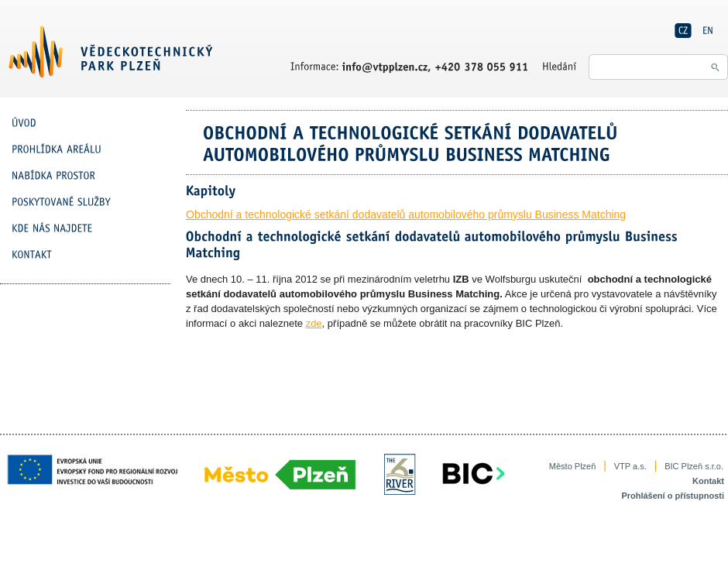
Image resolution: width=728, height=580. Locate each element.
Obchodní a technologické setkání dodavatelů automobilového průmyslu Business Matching (406, 214)
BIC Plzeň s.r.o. (694, 466)
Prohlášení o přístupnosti (673, 496)
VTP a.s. (630, 466)
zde (314, 323)
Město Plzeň (573, 466)
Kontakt (708, 481)
